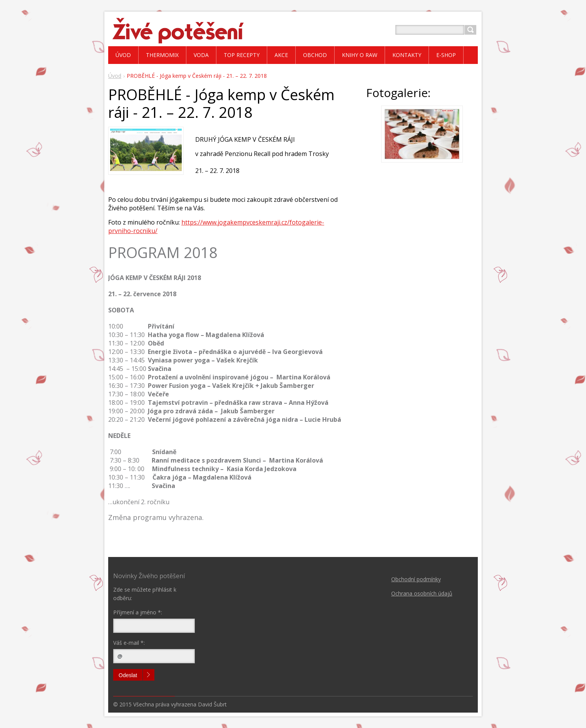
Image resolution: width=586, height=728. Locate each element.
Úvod (115, 76)
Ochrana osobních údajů (422, 593)
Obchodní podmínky (416, 579)
